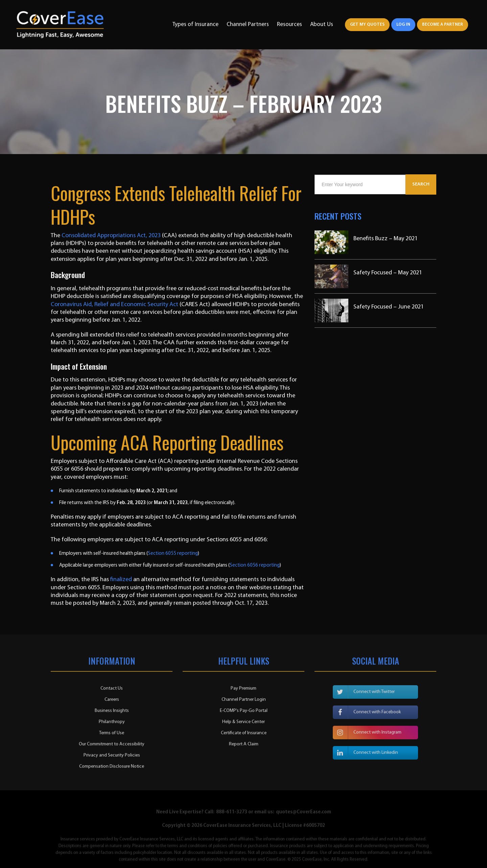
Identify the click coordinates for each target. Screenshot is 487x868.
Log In (403, 24)
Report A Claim (244, 746)
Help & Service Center (243, 724)
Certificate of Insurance (244, 735)
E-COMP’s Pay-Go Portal (244, 713)
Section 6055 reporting (173, 554)
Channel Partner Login (244, 702)
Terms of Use (112, 735)
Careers (112, 702)
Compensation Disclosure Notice (112, 768)
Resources (289, 24)
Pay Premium (243, 690)
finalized (121, 580)
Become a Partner (443, 24)
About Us (322, 24)
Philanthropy (112, 724)
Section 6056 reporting (255, 565)
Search (421, 184)
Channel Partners (248, 24)
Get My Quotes (367, 24)
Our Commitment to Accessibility (112, 746)
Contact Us (112, 690)
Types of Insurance (195, 24)
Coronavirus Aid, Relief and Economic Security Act (114, 305)
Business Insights (112, 713)
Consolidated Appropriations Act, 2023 (111, 236)
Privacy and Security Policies (112, 757)
